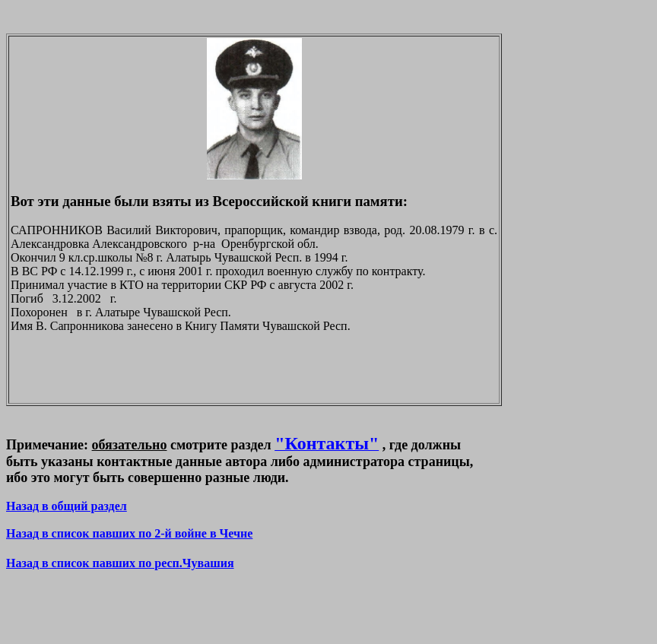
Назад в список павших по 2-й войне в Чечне (129, 533)
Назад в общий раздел (67, 506)
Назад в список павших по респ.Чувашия (120, 563)
